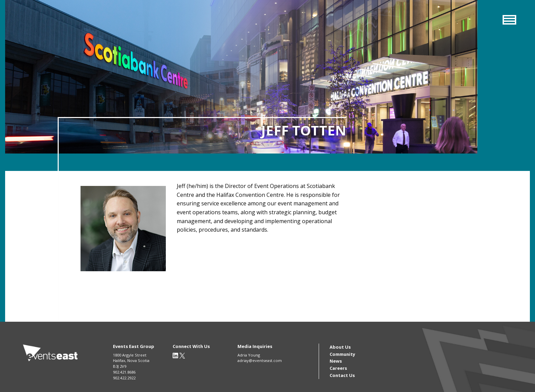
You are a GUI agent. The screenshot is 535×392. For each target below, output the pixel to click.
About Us (340, 347)
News (336, 361)
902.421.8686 (124, 372)
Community (342, 354)
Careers (338, 368)
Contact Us (342, 375)
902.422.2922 (124, 378)
